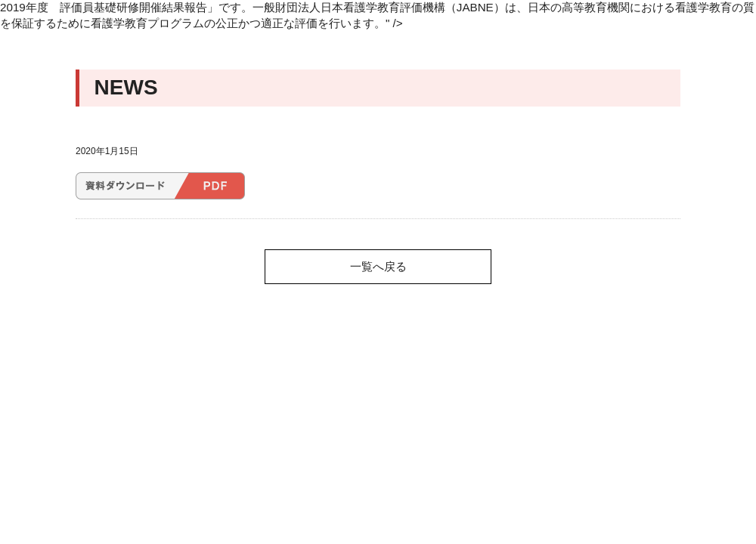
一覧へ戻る (378, 266)
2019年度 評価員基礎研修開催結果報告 (160, 186)
